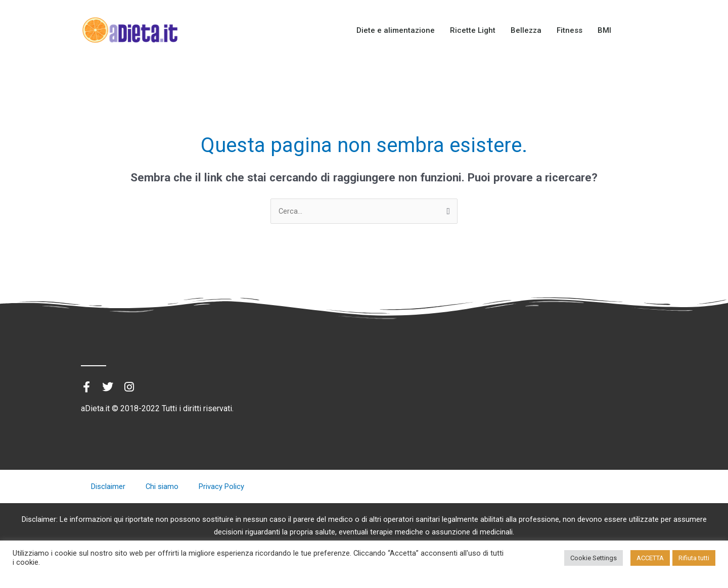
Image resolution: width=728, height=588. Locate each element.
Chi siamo (162, 487)
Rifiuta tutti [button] (694, 558)
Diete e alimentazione (396, 30)
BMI (604, 30)
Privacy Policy (222, 487)
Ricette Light (473, 30)
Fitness (570, 30)
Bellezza (526, 30)
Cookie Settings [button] (594, 558)
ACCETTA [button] (650, 558)
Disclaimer (108, 487)
